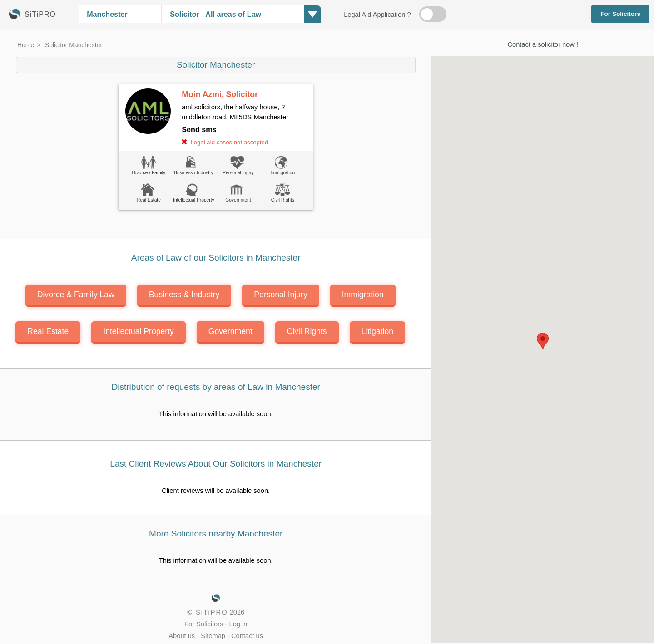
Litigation (377, 331)
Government (230, 331)
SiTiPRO (212, 612)
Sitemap (213, 636)
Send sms (199, 129)
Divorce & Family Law (76, 295)
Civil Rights (307, 331)
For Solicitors (620, 14)
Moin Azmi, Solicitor (220, 94)
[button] (543, 341)
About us (182, 636)
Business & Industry (184, 295)
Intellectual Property (139, 331)
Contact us (247, 636)
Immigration (363, 295)
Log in (238, 624)
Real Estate (48, 331)
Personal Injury (280, 295)
